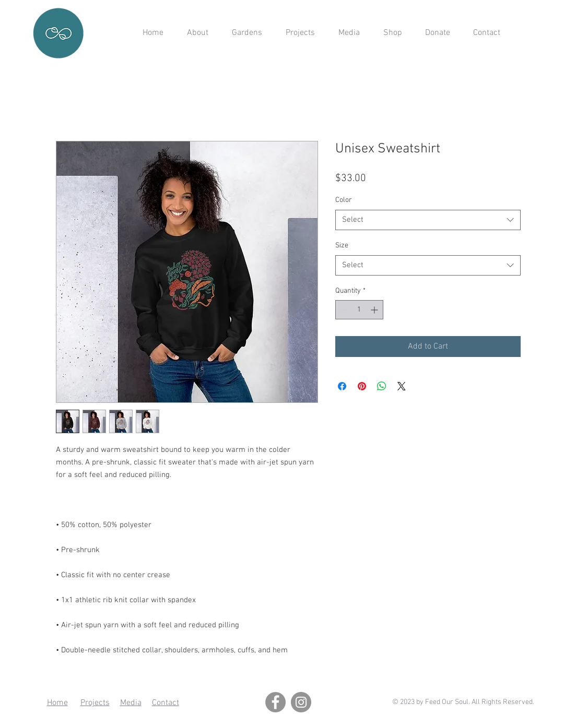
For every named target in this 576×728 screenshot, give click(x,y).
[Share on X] (402, 386)
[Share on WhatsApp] (382, 386)
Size (342, 246)
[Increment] (375, 310)
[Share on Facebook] (342, 386)
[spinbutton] (359, 310)
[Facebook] (275, 702)
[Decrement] (343, 310)
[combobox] (428, 220)
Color (344, 200)
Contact (166, 703)
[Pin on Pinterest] (362, 386)
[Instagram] (301, 702)
